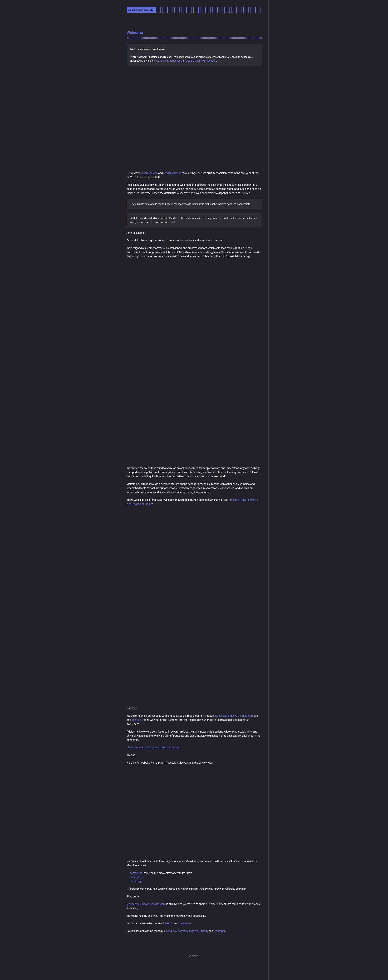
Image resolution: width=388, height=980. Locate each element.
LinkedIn (168, 923)
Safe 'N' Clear (161, 61)
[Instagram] (194, 964)
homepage (136, 873)
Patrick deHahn (172, 173)
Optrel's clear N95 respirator (201, 61)
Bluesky (203, 931)
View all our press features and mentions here (153, 747)
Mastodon (220, 931)
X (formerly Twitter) (186, 931)
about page (136, 877)
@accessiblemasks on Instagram (234, 716)
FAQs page (136, 881)
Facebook (136, 720)
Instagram (185, 923)
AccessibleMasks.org (141, 10)
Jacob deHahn (149, 173)
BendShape (176, 61)
